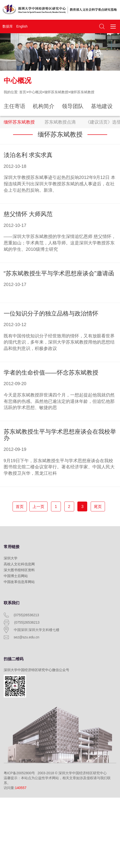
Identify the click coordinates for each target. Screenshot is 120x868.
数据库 (8, 26)
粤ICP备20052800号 (19, 773)
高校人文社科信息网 (19, 564)
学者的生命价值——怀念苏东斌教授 (51, 372)
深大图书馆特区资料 (19, 570)
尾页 (98, 507)
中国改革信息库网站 (19, 582)
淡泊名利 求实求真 (28, 155)
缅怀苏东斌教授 (56, 92)
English (22, 26)
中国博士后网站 (16, 576)
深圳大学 (11, 558)
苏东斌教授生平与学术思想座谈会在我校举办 (60, 435)
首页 (23, 92)
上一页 (38, 507)
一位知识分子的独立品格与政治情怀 (51, 313)
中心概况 (35, 92)
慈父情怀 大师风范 (28, 214)
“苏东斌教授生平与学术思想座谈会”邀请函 (59, 273)
